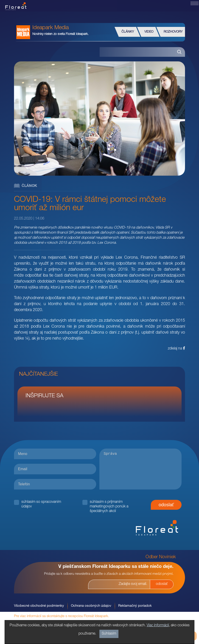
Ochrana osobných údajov (91, 606)
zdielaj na (176, 348)
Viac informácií (158, 626)
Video (149, 32)
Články (128, 32)
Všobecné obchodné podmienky (39, 606)
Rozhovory (173, 32)
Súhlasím (109, 634)
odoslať (166, 505)
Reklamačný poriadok (135, 606)
